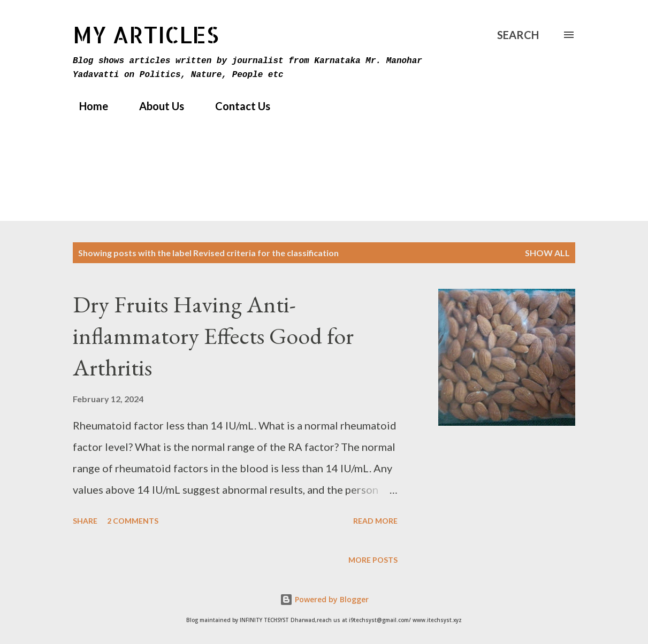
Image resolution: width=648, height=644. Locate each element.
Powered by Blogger (324, 599)
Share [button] (85, 521)
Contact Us (236, 106)
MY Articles (146, 34)
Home (87, 106)
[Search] (518, 35)
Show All (547, 253)
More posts (373, 560)
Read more (375, 521)
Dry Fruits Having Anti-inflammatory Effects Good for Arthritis (213, 335)
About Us (155, 106)
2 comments (133, 521)
